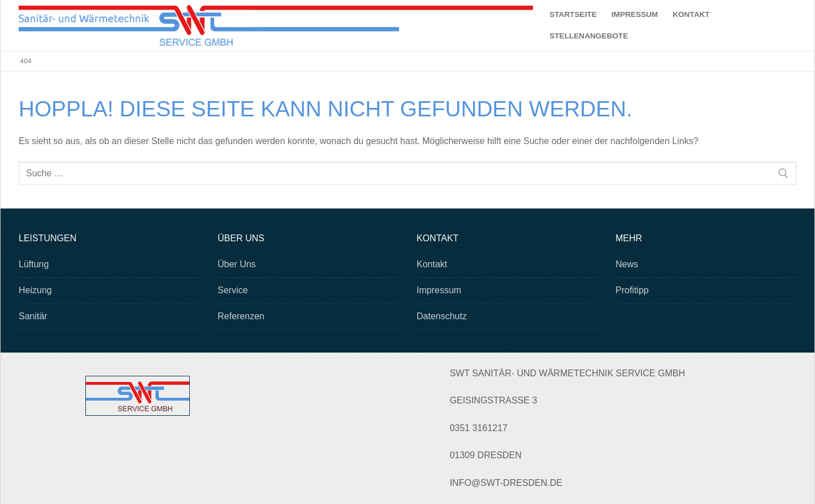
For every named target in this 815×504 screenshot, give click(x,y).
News (627, 264)
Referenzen (241, 316)
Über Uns (237, 264)
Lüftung (34, 264)
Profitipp (632, 290)
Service (233, 290)
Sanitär (33, 316)
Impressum (439, 290)
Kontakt (432, 264)
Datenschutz (442, 316)
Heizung (35, 290)
